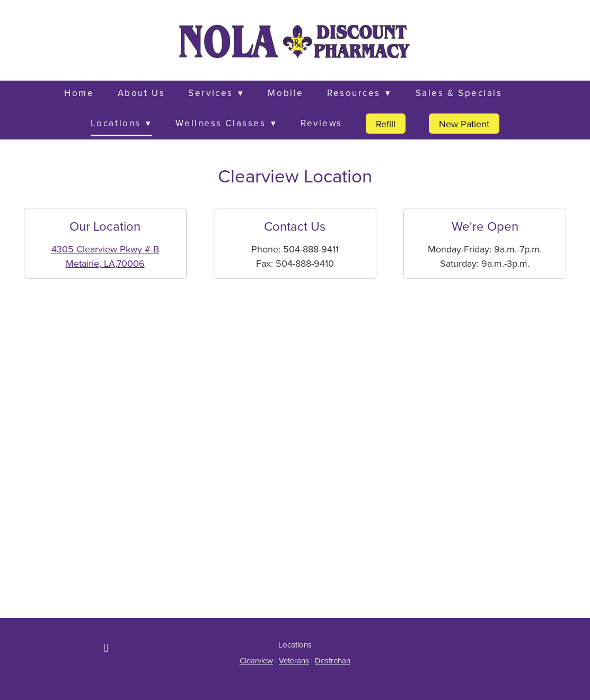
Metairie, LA (90, 263)
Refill (386, 124)
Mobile (285, 93)
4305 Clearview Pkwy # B (105, 249)
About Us (141, 93)
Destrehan (333, 660)
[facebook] (106, 647)
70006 (131, 263)
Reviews (322, 123)
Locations (121, 123)
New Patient (464, 124)
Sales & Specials (459, 93)
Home (79, 93)
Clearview (256, 660)
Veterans (294, 660)
